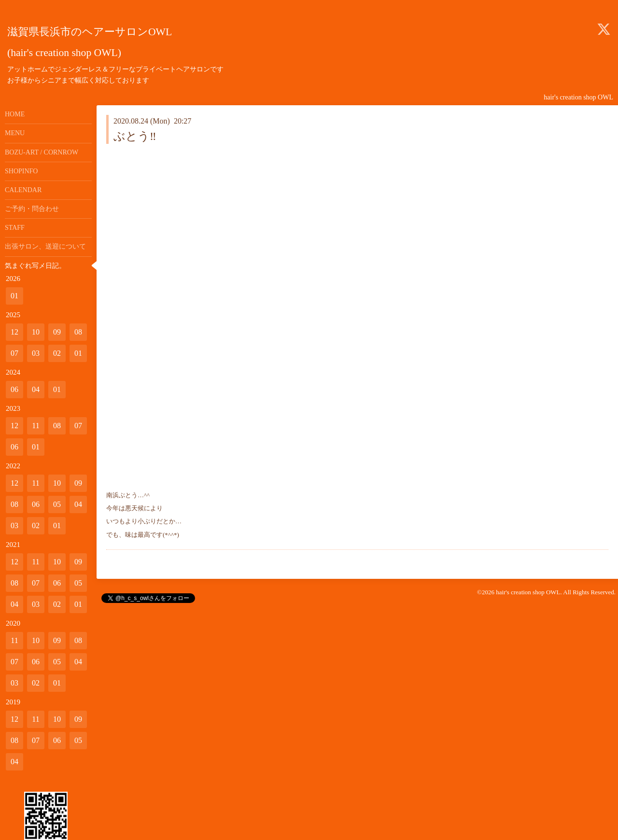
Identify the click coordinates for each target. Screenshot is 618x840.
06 (14, 389)
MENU (15, 133)
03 (36, 353)
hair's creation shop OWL (528, 592)
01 (14, 296)
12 (14, 332)
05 (57, 504)
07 (14, 353)
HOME (15, 114)
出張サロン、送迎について (45, 246)
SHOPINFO (21, 171)
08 (78, 332)
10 (36, 332)
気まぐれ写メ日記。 (35, 266)
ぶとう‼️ (135, 136)
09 (57, 332)
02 (57, 353)
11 (35, 426)
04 (36, 389)
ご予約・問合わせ (32, 209)
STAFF (15, 228)
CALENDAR (23, 190)
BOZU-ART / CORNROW (42, 152)
